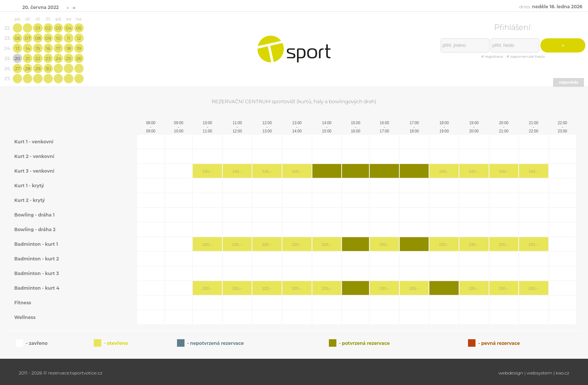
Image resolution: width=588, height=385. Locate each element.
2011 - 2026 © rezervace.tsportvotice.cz (61, 373)
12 (79, 38)
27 (18, 68)
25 (68, 58)
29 (38, 68)
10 (58, 38)
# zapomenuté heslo (526, 56)
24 (58, 58)
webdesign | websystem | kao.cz (534, 373)
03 (58, 28)
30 (17, 28)
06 (17, 38)
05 (79, 28)
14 (28, 48)
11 (69, 38)
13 (17, 48)
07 (28, 38)
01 (38, 28)
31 (28, 28)
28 (28, 68)
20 (17, 58)
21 (28, 58)
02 (48, 28)
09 (48, 38)
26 (79, 58)
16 (48, 48)
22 (38, 58)
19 (79, 48)
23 (48, 58)
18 (69, 48)
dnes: (551, 7)
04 (69, 28)
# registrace (492, 56)
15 (38, 48)
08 (38, 38)
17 (58, 48)
